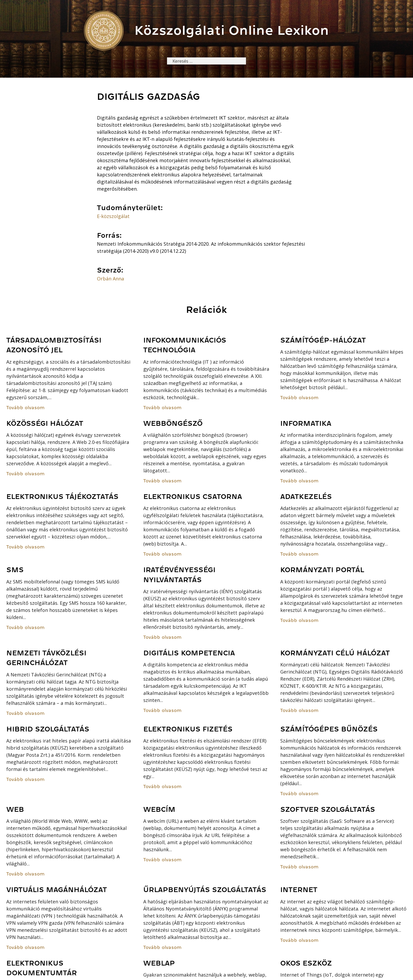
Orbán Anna (110, 279)
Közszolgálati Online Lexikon (232, 30)
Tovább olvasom (25, 408)
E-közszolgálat (113, 217)
